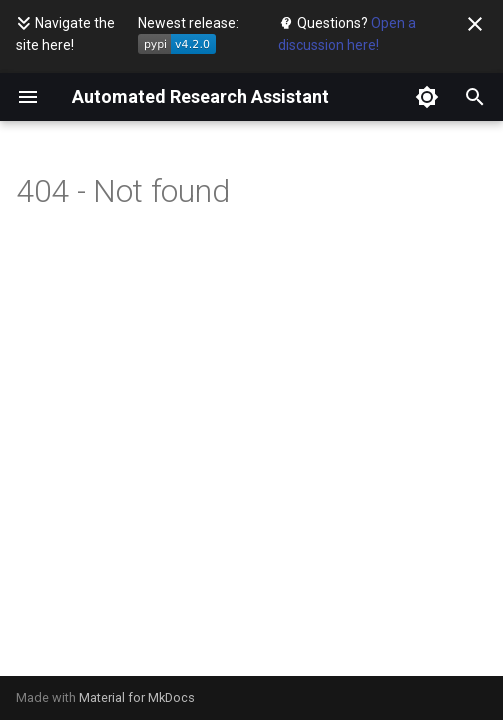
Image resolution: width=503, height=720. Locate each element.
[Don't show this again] (475, 24)
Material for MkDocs (137, 697)
